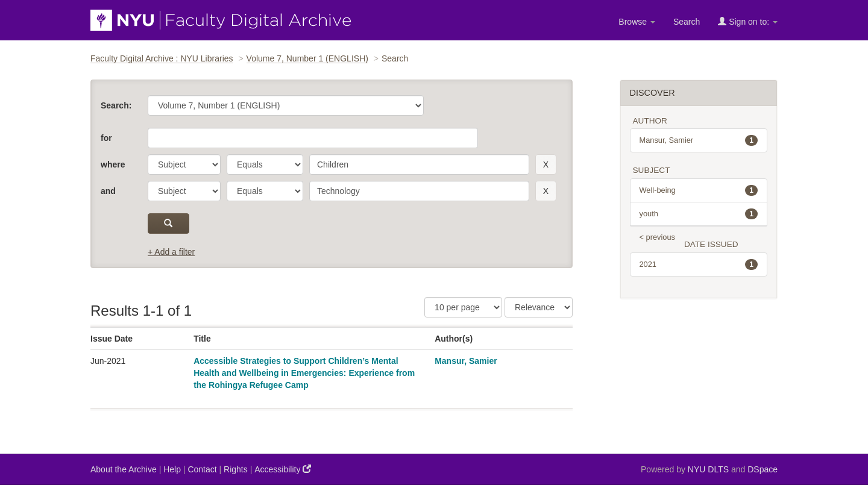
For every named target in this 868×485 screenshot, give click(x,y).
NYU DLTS (708, 469)
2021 (699, 264)
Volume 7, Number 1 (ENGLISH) (307, 58)
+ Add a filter (171, 252)
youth (699, 214)
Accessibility (283, 469)
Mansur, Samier (466, 361)
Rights (236, 469)
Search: (116, 105)
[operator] (265, 164)
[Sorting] (539, 307)
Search (687, 22)
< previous (657, 237)
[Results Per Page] (463, 307)
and (108, 191)
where (113, 164)
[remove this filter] (546, 164)
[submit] (168, 224)
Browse (637, 22)
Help (172, 469)
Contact (202, 469)
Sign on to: (748, 21)
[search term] (419, 164)
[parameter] (184, 164)
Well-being (699, 190)
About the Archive (124, 469)
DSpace (763, 469)
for (106, 138)
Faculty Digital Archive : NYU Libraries (162, 58)
